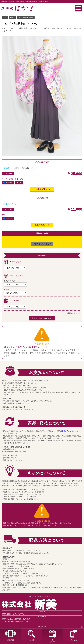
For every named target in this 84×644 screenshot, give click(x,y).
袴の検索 (32, 635)
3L (19, 183)
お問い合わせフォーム (70, 431)
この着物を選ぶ (42, 189)
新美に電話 (11, 635)
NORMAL (8, 183)
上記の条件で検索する (42, 318)
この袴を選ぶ (42, 225)
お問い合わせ (74, 635)
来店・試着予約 (53, 636)
